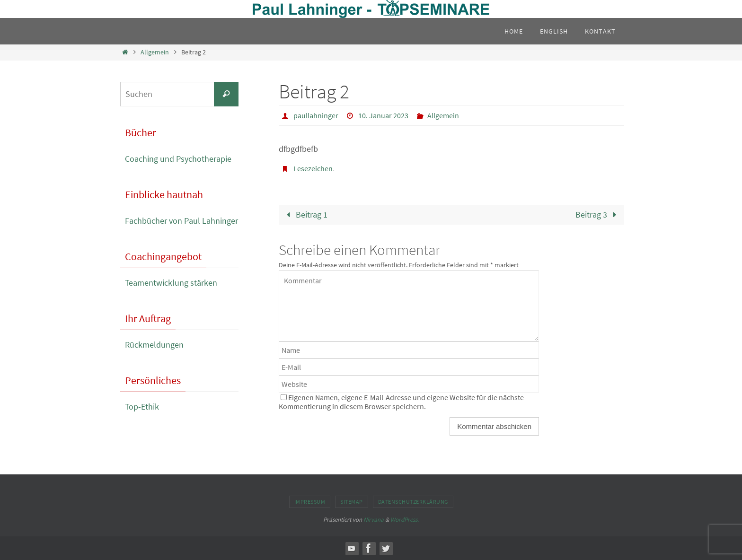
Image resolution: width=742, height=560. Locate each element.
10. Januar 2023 (383, 115)
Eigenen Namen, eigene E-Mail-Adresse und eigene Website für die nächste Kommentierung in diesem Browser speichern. (401, 402)
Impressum (310, 502)
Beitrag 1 (305, 214)
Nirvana (374, 520)
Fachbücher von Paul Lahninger (181, 221)
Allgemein (155, 52)
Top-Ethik (142, 407)
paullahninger (316, 115)
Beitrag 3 (598, 214)
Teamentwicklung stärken (171, 283)
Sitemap (352, 502)
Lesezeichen (313, 168)
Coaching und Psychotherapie (178, 159)
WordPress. (405, 520)
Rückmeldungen (154, 345)
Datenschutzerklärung (413, 502)
